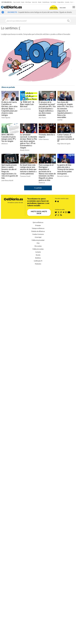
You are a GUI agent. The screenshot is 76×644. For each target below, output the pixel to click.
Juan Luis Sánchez (25, 109)
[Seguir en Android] (56, 201)
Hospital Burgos (46, 2)
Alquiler (40, 2)
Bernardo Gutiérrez (63, 176)
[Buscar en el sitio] (36, 21)
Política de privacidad (38, 240)
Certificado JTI (38, 261)
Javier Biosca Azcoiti (7, 180)
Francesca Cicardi (25, 176)
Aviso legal (38, 237)
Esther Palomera (44, 139)
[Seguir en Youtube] (69, 212)
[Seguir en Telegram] (63, 212)
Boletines (38, 258)
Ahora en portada (8, 87)
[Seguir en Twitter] (59, 212)
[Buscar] (68, 21)
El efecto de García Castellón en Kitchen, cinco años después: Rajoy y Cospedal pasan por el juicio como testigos (9, 109)
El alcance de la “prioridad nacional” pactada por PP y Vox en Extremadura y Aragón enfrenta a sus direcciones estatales (47, 109)
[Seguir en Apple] (58, 201)
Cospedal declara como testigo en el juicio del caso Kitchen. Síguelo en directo (45, 12)
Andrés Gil (42, 183)
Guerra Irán (34, 2)
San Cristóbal (53, 2)
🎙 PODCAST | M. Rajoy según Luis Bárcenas (27, 104)
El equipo (38, 225)
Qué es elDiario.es (38, 222)
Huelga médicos (61, 2)
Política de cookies (38, 249)
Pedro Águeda (6, 118)
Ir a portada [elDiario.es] (38, 188)
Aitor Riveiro (42, 118)
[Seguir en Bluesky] (56, 212)
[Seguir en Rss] (61, 215)
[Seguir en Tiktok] (56, 215)
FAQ (38, 243)
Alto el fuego (28, 2)
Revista (38, 255)
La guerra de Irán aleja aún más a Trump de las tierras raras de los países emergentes (66, 169)
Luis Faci (60, 120)
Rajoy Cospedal (17, 2)
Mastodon (38, 264)
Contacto (38, 252)
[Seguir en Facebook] (61, 212)
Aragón (23, 2)
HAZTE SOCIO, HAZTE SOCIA (39, 212)
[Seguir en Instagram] (66, 212)
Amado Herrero (25, 150)
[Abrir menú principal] (74, 7)
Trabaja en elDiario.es (38, 228)
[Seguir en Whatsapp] (58, 215)
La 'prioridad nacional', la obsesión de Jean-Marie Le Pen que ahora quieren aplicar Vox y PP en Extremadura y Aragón (29, 141)
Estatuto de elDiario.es (38, 231)
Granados (67, 2)
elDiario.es (5, 144)
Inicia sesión (63, 8)
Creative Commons (38, 234)
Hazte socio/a (54, 8)
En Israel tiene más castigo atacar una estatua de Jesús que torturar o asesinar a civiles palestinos (28, 169)
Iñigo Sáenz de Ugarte (64, 144)
